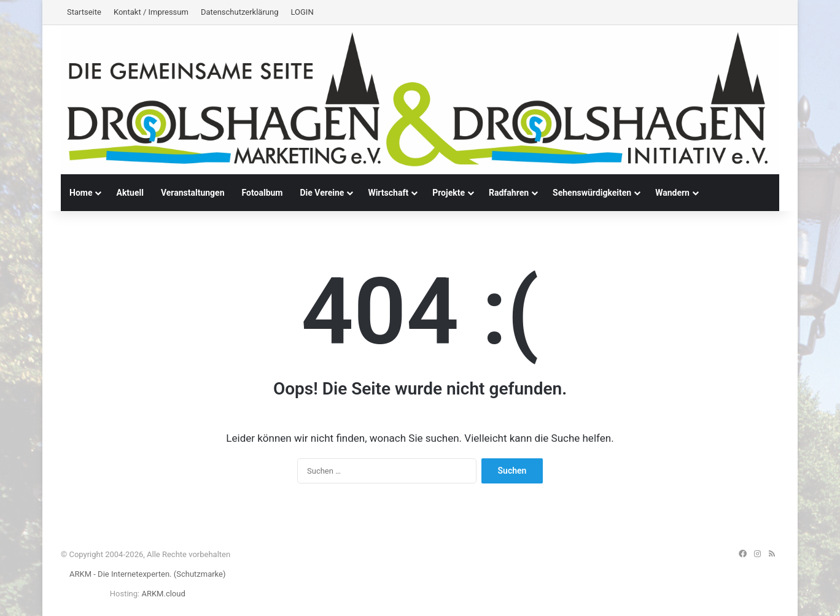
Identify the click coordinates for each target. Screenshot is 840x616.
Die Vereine (322, 193)
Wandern (672, 193)
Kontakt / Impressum (151, 12)
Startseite (84, 12)
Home (81, 193)
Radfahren (509, 193)
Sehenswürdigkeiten (592, 193)
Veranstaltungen (193, 193)
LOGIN (302, 12)
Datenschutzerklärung (240, 12)
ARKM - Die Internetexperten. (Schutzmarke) (147, 574)
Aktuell (130, 193)
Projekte (449, 193)
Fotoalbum (262, 193)
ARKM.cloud (163, 594)
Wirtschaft (388, 193)
